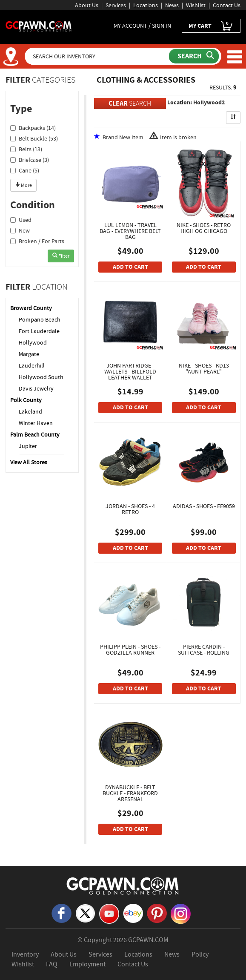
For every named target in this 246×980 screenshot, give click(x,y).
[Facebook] (62, 913)
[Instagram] (181, 913)
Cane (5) (25, 170)
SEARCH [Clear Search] (130, 103)
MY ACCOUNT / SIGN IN (142, 26)
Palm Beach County (35, 434)
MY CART (211, 26)
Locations (146, 5)
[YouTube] (109, 913)
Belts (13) (26, 149)
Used (21, 220)
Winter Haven (36, 423)
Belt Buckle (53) (34, 138)
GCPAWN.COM (148, 940)
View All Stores (29, 462)
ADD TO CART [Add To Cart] (130, 267)
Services (116, 5)
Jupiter (28, 446)
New (20, 230)
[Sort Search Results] (233, 118)
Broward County (31, 308)
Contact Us (227, 5)
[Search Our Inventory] (98, 56)
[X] (85, 913)
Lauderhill (32, 365)
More (23, 185)
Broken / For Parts (37, 241)
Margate (29, 354)
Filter (61, 256)
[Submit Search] (194, 56)
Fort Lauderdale (39, 331)
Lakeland (30, 411)
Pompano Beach (40, 319)
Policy (200, 954)
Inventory (25, 954)
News (172, 5)
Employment (87, 964)
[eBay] (133, 913)
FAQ (52, 964)
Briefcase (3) (30, 160)
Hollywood (33, 342)
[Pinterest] (157, 913)
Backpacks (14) (33, 128)
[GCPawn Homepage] (39, 26)
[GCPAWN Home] (123, 885)
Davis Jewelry (36, 388)
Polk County (26, 400)
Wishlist (196, 5)
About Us (87, 5)
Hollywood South (41, 377)
